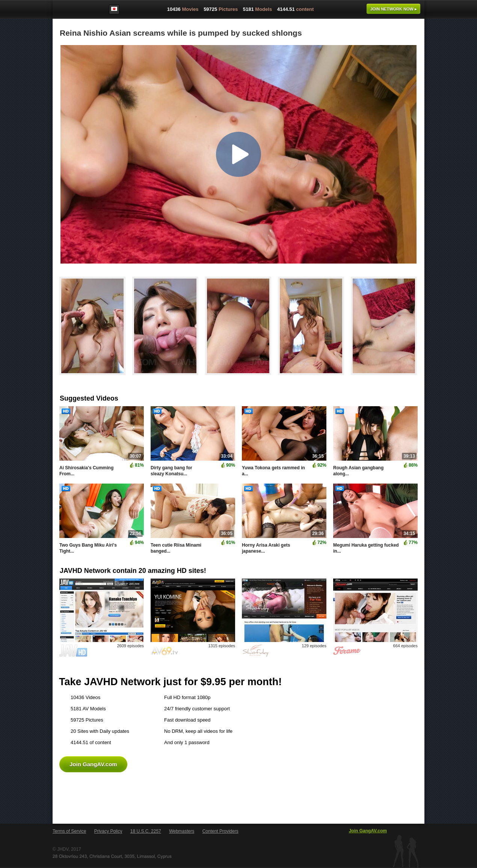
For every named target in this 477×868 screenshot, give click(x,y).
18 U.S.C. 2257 (146, 831)
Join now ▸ (393, 9)
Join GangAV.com (93, 764)
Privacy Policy (108, 831)
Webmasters (182, 831)
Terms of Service (69, 831)
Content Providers (220, 831)
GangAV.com (77, 11)
